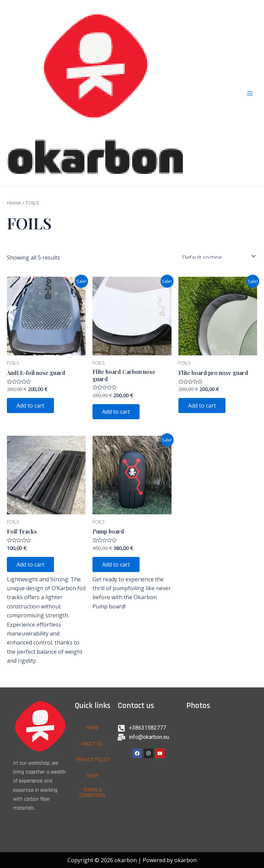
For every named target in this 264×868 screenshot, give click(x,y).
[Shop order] (217, 256)
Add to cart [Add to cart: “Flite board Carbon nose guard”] (116, 412)
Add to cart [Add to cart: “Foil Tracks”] (30, 564)
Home (14, 203)
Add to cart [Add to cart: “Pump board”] (116, 564)
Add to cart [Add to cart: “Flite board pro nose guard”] (202, 406)
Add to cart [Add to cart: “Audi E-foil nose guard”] (30, 406)
